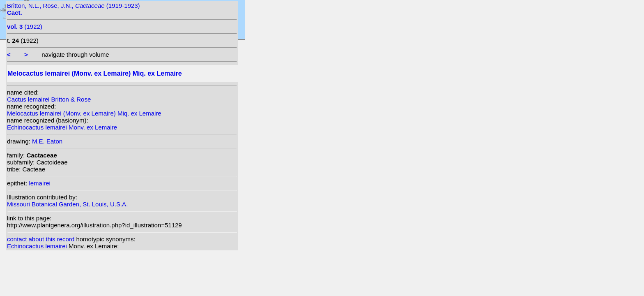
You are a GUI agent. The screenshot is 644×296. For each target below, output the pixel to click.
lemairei (40, 183)
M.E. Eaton (47, 141)
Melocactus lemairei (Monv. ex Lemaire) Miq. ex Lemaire (84, 113)
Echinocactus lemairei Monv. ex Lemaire (62, 127)
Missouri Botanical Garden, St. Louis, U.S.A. (67, 204)
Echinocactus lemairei (38, 246)
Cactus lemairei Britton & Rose (49, 99)
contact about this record (41, 239)
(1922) (25, 27)
